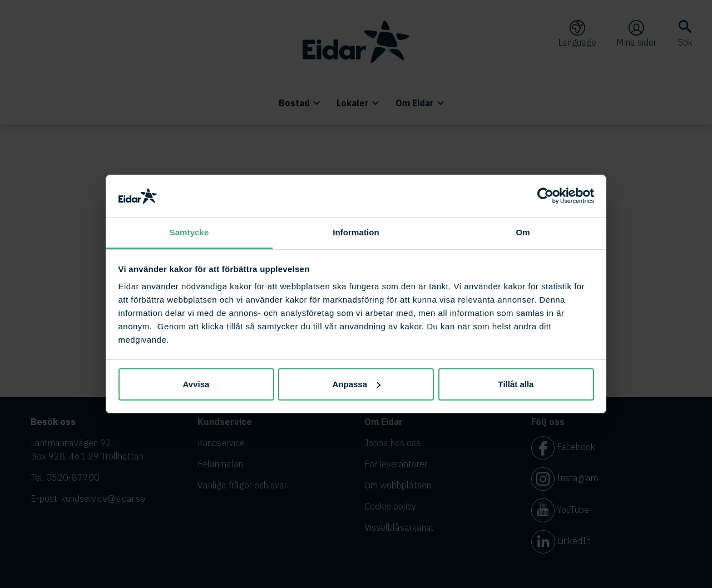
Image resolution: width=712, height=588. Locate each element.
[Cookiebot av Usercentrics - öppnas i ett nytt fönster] (545, 196)
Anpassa (356, 384)
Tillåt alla (516, 384)
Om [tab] (523, 232)
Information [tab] (356, 232)
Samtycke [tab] (189, 232)
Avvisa (196, 384)
